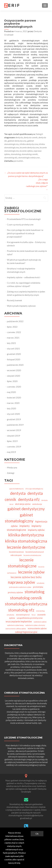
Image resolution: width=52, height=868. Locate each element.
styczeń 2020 (13, 414)
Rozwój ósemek (14, 300)
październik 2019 (15, 425)
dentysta (19, 137)
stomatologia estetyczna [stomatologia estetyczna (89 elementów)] (26, 604)
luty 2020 (11, 408)
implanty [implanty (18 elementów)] (25, 526)
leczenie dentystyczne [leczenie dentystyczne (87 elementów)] (26, 547)
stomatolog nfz (11, 157)
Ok (37, 834)
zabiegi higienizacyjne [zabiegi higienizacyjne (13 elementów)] (26, 632)
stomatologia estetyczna (29, 157)
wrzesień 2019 (14, 430)
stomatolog (16, 154)
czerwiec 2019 (14, 446)
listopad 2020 (14, 359)
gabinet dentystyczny (17, 141)
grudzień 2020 (14, 354)
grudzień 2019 (14, 419)
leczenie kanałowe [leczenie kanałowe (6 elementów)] (16, 552)
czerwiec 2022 (14, 332)
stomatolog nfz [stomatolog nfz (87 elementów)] (21, 610)
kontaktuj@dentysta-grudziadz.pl (32, 817)
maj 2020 (11, 392)
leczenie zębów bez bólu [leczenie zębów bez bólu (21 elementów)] (26, 577)
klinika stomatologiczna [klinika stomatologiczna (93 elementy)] (26, 541)
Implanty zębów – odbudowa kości (24, 277)
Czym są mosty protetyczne (20, 224)
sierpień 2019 (13, 436)
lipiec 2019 (12, 441)
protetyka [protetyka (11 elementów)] (38, 587)
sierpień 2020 (13, 376)
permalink (19, 161)
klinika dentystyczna (29, 144)
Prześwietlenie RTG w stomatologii (24, 219)
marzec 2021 (13, 338)
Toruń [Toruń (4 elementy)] (33, 615)
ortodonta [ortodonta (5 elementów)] (40, 583)
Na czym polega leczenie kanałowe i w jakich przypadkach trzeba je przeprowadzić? (25, 233)
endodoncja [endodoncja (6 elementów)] (37, 504)
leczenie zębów (26, 151)
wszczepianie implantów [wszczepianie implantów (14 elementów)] (19, 621)
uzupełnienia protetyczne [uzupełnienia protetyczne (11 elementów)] (30, 618)
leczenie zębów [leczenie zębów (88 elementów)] (31, 572)
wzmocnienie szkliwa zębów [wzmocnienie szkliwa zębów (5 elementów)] (16, 629)
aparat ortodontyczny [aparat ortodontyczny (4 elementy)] (16, 489)
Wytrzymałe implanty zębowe (21, 306)
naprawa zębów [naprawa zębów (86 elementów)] (21, 582)
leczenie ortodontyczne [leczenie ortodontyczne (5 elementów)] (32, 555)
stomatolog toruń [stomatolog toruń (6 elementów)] (23, 615)
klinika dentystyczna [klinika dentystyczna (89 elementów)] (26, 535)
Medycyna (12, 467)
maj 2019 (11, 452)
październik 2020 (15, 365)
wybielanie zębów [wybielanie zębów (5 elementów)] (40, 622)
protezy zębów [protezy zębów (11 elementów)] (15, 592)
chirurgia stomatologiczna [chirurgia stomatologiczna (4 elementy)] (34, 489)
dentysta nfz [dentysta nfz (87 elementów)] (29, 499)
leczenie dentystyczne (29, 147)
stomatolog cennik (30, 154)
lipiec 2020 (12, 381)
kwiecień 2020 (14, 397)
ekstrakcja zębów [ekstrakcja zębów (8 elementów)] (23, 504)
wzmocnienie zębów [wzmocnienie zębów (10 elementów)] (37, 628)
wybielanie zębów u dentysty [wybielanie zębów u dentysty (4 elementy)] (35, 625)
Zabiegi (39, 134)
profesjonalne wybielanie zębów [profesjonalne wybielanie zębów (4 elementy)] (20, 587)
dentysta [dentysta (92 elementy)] (18, 493)
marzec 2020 (13, 403)
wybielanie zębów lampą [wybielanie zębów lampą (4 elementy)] (15, 625)
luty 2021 (11, 343)
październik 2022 (15, 321)
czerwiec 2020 (14, 387)
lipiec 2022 (12, 327)
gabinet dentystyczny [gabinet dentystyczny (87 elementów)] (26, 509)
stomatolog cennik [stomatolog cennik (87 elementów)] (26, 598)
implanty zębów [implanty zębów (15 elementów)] (36, 530)
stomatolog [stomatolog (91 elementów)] (35, 592)
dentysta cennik (31, 137)
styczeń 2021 (13, 348)
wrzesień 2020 (14, 370)
